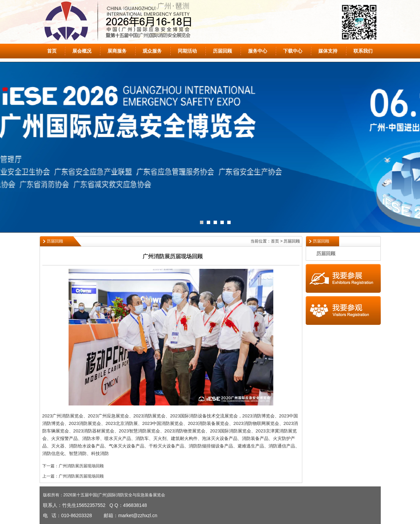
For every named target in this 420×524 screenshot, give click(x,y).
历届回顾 (222, 51)
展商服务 (117, 51)
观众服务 (152, 51)
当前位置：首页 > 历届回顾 (275, 241)
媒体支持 (328, 51)
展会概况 (82, 51)
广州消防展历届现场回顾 (81, 466)
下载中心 (293, 51)
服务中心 (258, 51)
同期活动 (187, 51)
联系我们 (363, 51)
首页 (52, 51)
